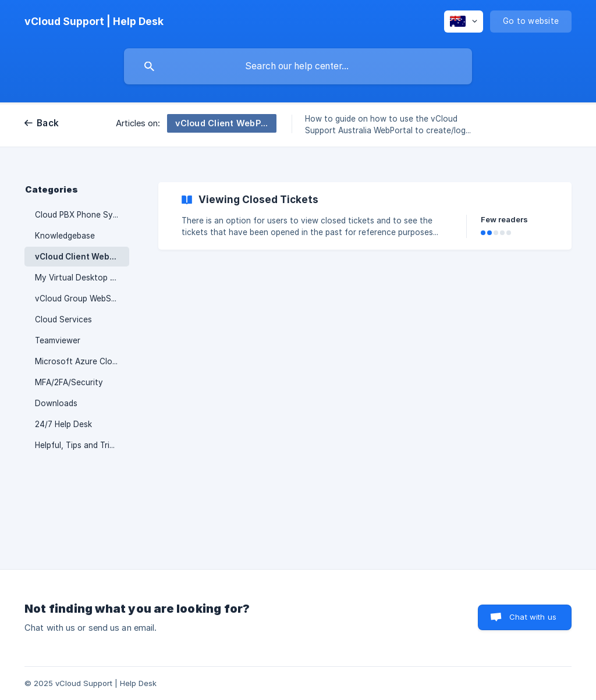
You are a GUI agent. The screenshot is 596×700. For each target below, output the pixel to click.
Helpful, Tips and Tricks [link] (79, 445)
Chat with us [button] (533, 617)
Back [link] (48, 123)
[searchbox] (298, 66)
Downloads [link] (56, 403)
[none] (94, 22)
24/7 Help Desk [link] (63, 424)
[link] (365, 216)
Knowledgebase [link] (65, 236)
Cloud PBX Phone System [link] (82, 215)
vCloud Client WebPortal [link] (82, 257)
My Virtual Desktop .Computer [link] (82, 278)
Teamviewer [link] (58, 340)
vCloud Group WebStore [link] (81, 299)
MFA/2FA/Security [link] (69, 382)
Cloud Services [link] (63, 319)
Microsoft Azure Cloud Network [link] (82, 361)
